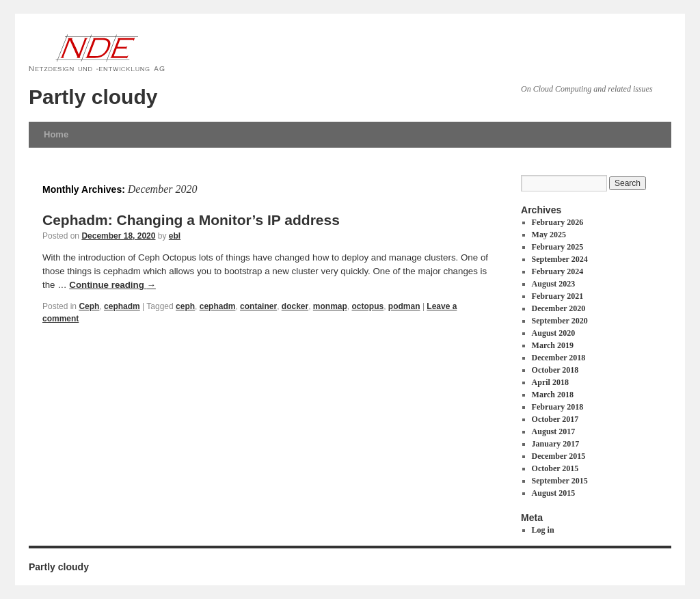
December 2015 (559, 456)
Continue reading (112, 285)
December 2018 (559, 358)
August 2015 (554, 493)
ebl (175, 236)
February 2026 (558, 222)
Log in (543, 530)
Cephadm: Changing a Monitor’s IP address (191, 220)
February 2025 (558, 247)
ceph (185, 306)
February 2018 (558, 407)
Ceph (89, 306)
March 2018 (553, 395)
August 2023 (554, 284)
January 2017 (556, 444)
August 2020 (554, 333)
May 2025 (549, 235)
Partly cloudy (93, 97)
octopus (368, 306)
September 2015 (560, 481)
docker (295, 306)
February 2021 (558, 296)
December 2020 (559, 308)
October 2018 (555, 370)
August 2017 (554, 431)
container (258, 306)
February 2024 (558, 271)
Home (56, 134)
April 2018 (550, 382)
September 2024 (560, 259)
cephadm (122, 306)
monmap (330, 306)
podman (404, 306)
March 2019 (553, 345)
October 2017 (555, 419)
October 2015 (555, 468)
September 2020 (560, 321)
